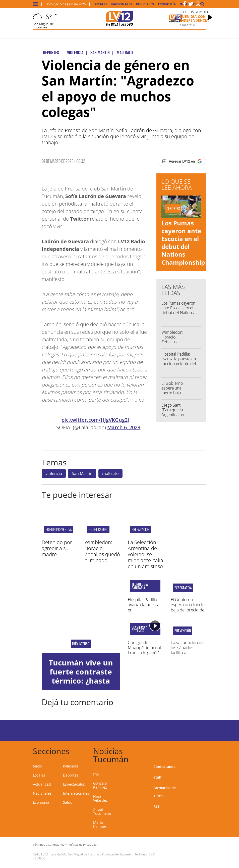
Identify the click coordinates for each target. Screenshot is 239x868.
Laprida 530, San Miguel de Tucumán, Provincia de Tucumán (91, 854)
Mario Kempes (100, 824)
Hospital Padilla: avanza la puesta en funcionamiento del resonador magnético (180, 361)
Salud (68, 802)
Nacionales (122, 4)
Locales (100, 4)
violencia (54, 473)
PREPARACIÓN (140, 529)
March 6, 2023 (124, 427)
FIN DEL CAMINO (98, 529)
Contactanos (164, 767)
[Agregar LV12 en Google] (182, 161)
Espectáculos (74, 784)
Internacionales (76, 793)
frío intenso (81, 644)
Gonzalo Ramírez (100, 785)
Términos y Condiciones (48, 845)
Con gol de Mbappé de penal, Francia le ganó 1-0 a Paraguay (145, 650)
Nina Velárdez (100, 798)
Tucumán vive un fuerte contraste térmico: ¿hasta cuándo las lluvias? (81, 681)
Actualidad (42, 784)
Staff (157, 777)
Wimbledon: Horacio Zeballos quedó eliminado (172, 342)
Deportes (71, 775)
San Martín (82, 473)
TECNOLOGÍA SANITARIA (140, 586)
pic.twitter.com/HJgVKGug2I (95, 420)
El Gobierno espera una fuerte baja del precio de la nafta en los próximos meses (188, 610)
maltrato (110, 473)
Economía (167, 4)
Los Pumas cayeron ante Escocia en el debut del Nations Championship (183, 243)
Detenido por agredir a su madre (57, 548)
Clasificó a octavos (139, 629)
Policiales (145, 4)
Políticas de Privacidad (82, 845)
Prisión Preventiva (59, 529)
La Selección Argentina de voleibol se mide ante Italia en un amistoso (145, 554)
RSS (157, 806)
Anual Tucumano (102, 811)
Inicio (37, 766)
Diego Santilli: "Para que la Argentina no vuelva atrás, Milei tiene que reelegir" (173, 417)
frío (96, 774)
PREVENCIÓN (183, 631)
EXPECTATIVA (183, 588)
